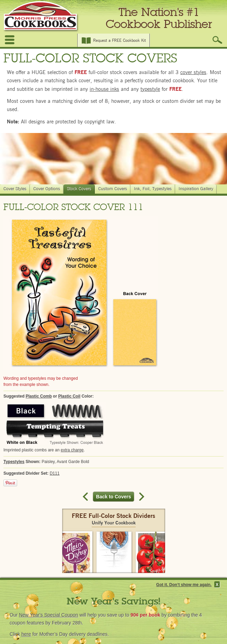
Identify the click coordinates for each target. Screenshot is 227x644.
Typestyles (14, 462)
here (26, 634)
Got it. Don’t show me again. (184, 585)
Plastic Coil (69, 396)
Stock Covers (80, 189)
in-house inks (104, 89)
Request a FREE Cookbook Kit (120, 40)
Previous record (86, 497)
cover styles (193, 72)
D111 (55, 473)
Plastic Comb (39, 396)
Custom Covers (114, 189)
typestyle (150, 89)
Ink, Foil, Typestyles (154, 189)
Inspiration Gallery (197, 189)
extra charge (72, 450)
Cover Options (48, 189)
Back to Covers (115, 497)
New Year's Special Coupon (48, 615)
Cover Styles (16, 189)
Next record (141, 497)
